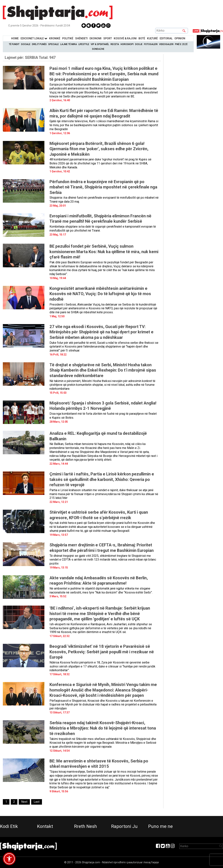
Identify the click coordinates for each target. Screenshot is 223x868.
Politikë (68, 38)
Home (15, 38)
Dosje (139, 44)
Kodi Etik (9, 826)
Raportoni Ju (124, 826)
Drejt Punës (39, 44)
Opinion (180, 38)
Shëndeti (81, 38)
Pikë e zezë (181, 44)
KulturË (152, 38)
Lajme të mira (69, 44)
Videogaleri (166, 44)
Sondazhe (98, 49)
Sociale (26, 44)
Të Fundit (14, 44)
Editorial (166, 38)
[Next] (24, 802)
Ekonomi (96, 38)
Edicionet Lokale (34, 38)
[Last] (37, 802)
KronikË (55, 38)
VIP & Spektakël (100, 44)
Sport (108, 38)
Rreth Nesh (86, 826)
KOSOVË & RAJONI (125, 38)
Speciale (53, 44)
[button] (9, 859)
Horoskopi (127, 44)
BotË (142, 38)
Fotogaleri (151, 44)
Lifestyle (84, 44)
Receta (115, 44)
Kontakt (45, 826)
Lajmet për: (30, 58)
